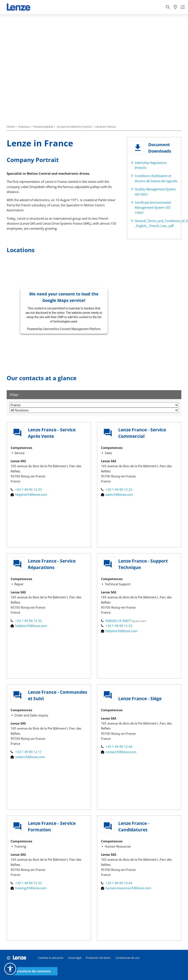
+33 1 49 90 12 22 (117, 489)
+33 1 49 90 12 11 (26, 752)
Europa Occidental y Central (74, 127)
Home (11, 127)
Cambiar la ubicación (51, 958)
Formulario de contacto (32, 971)
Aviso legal (75, 958)
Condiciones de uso (127, 958)
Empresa (24, 127)
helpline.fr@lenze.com (29, 494)
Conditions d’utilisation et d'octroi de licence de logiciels (156, 178)
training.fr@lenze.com (29, 888)
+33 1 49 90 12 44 (117, 747)
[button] (10, 969)
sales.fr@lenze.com (117, 494)
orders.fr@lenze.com (28, 757)
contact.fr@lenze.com (119, 752)
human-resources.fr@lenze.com (126, 888)
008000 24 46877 (117, 621)
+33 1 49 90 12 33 (26, 489)
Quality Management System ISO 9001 (155, 192)
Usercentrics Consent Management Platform (72, 329)
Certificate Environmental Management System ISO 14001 (153, 207)
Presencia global (43, 127)
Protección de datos (98, 958)
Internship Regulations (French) (151, 165)
